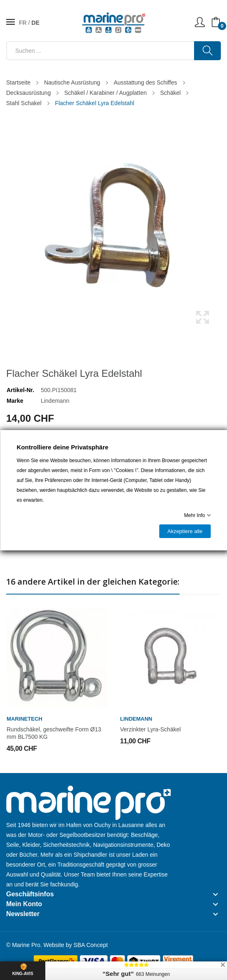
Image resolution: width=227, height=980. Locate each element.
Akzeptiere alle (185, 531)
